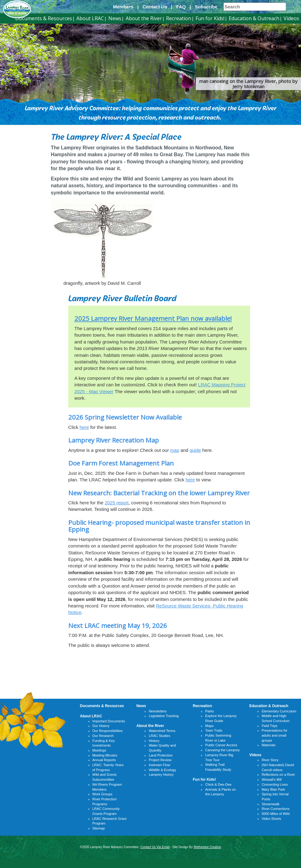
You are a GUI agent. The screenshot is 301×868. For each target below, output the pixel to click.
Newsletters (157, 711)
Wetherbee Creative (207, 847)
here (84, 427)
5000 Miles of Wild (276, 814)
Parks (209, 711)
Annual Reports (104, 760)
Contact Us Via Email (155, 847)
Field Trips (270, 726)
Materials (269, 745)
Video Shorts (271, 819)
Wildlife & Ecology (162, 770)
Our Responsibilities (108, 731)
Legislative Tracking (164, 716)
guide (195, 450)
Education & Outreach (254, 18)
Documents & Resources (44, 18)
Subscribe (206, 7)
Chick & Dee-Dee (218, 784)
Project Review (160, 760)
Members (123, 7)
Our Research (103, 736)
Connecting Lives (275, 784)
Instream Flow (159, 765)
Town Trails (214, 730)
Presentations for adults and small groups (274, 735)
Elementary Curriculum (279, 711)
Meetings (99, 750)
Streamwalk (270, 804)
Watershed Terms (162, 731)
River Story (270, 760)
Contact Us (155, 7)
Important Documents (109, 721)
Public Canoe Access (221, 745)
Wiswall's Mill (272, 779)
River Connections (276, 809)
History (154, 741)
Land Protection (161, 755)
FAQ (181, 7)
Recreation (179, 18)
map (175, 450)
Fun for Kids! (210, 18)
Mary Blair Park (273, 789)
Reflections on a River (278, 775)
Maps (209, 726)
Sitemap (99, 828)
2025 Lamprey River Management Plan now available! (153, 318)
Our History (101, 726)
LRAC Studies (159, 736)
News (115, 18)
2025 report (117, 503)
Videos (291, 18)
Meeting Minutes (105, 755)
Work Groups (103, 794)
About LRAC (90, 18)
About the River (144, 18)
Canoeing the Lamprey (222, 750)
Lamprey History (161, 775)
